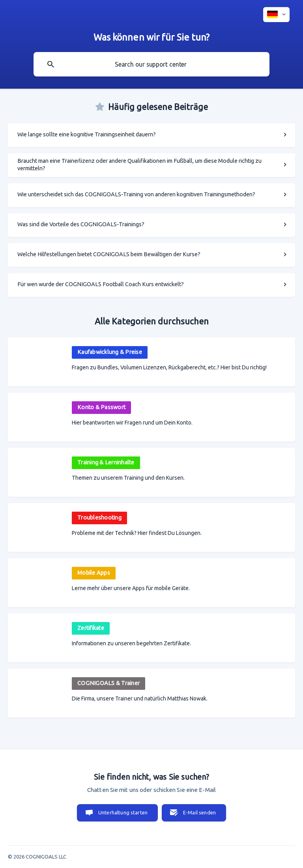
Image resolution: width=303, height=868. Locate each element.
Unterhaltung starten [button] (123, 812)
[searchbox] (151, 64)
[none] (276, 15)
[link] (151, 135)
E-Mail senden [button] (199, 812)
